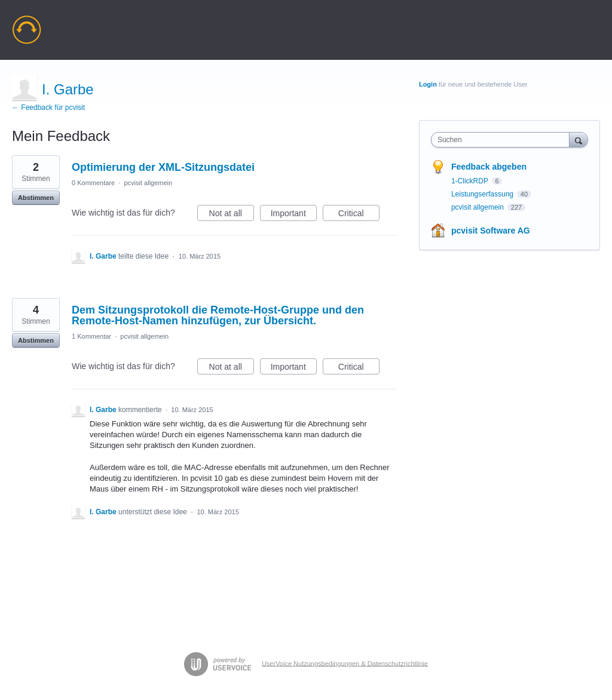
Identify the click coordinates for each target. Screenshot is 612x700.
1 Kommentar (91, 336)
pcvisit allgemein (148, 183)
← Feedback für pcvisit (48, 108)
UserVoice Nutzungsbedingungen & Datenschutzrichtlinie (345, 663)
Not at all (232, 215)
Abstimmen (36, 198)
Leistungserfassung (483, 194)
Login (428, 84)
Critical (359, 215)
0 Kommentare (93, 183)
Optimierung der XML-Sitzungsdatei (163, 167)
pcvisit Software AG (491, 231)
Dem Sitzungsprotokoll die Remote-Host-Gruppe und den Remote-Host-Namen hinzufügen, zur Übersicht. (218, 315)
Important (294, 215)
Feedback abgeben (489, 167)
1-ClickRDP (471, 181)
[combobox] (503, 140)
